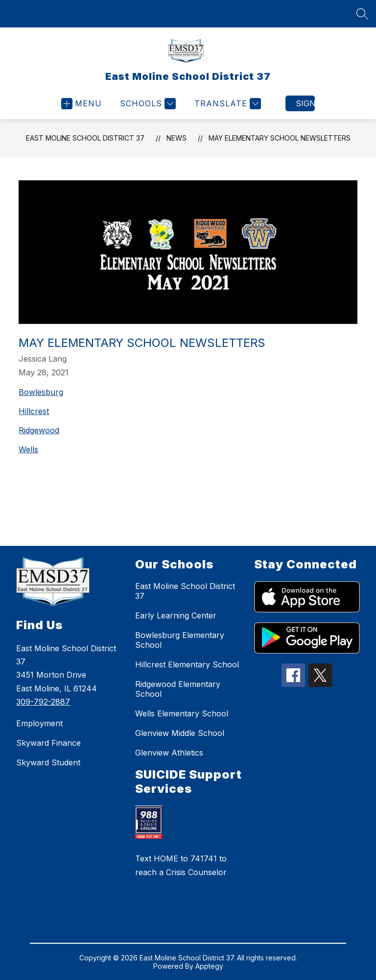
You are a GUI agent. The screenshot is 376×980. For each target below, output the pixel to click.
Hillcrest (34, 411)
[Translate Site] (226, 104)
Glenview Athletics (169, 753)
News (176, 138)
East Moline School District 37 (85, 138)
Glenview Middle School (180, 733)
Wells (28, 449)
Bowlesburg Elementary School (180, 640)
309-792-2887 (43, 702)
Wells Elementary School (182, 713)
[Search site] (362, 14)
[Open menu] (82, 104)
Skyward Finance (48, 743)
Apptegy (209, 966)
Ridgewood (39, 430)
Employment (39, 723)
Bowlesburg (41, 392)
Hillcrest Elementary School (187, 664)
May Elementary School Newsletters (280, 138)
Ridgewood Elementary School (178, 689)
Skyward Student (48, 762)
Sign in (305, 103)
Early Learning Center (176, 615)
